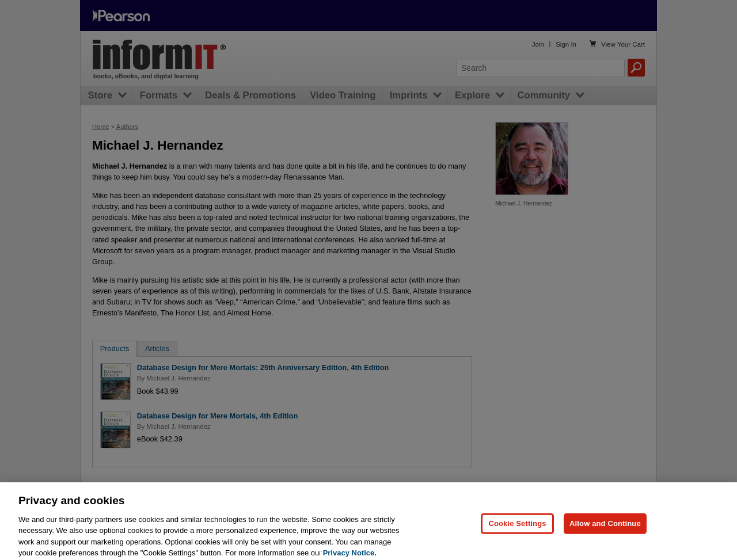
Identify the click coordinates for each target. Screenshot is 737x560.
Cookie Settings (517, 528)
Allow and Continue (605, 528)
